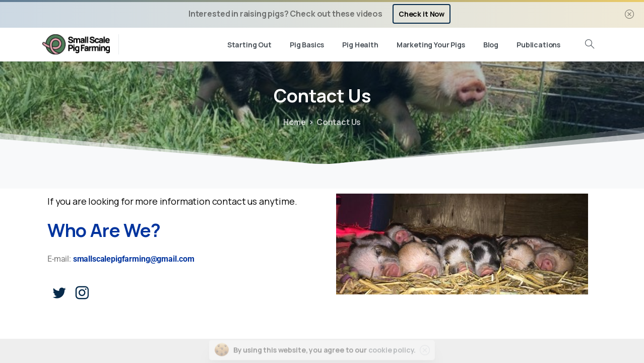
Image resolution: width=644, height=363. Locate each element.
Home (295, 122)
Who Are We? (104, 230)
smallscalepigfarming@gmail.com (134, 259)
